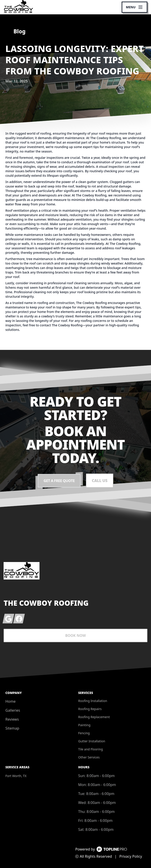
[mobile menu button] (135, 7)
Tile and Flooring (91, 749)
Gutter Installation (92, 741)
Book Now (76, 635)
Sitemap (12, 728)
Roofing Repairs (90, 709)
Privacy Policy (131, 856)
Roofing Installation (93, 701)
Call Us (100, 481)
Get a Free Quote (59, 481)
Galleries (13, 710)
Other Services (89, 757)
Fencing (84, 733)
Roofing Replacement (94, 717)
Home (11, 701)
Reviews (12, 719)
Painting (84, 725)
